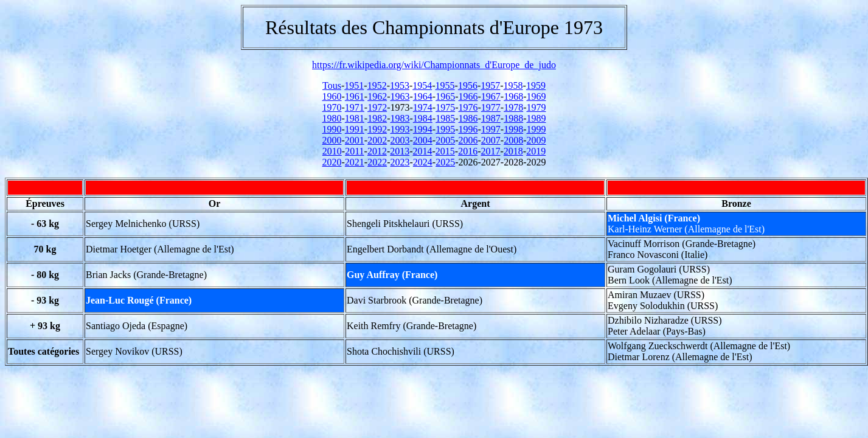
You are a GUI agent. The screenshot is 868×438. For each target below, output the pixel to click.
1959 (536, 85)
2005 (445, 140)
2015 (445, 151)
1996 (468, 129)
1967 (491, 96)
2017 (491, 151)
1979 (536, 107)
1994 (423, 129)
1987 (491, 118)
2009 (536, 140)
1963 (400, 96)
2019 (536, 151)
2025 (445, 162)
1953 (400, 85)
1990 (332, 129)
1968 (513, 96)
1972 (377, 107)
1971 (355, 107)
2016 (468, 151)
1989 (536, 118)
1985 (445, 118)
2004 (423, 140)
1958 (513, 85)
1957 (490, 85)
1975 (445, 107)
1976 (468, 107)
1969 (536, 96)
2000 (332, 140)
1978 (513, 107)
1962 (377, 96)
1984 (423, 118)
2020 (332, 162)
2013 (400, 151)
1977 (491, 107)
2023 (400, 162)
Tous (332, 85)
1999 (536, 129)
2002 (377, 140)
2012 (377, 151)
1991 (355, 129)
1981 (355, 118)
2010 (332, 151)
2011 (354, 151)
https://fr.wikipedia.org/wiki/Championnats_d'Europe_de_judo (434, 65)
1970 (332, 107)
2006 (468, 140)
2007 (491, 140)
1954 (422, 85)
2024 (423, 162)
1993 (400, 129)
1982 (377, 118)
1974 (423, 107)
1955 (445, 85)
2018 (513, 151)
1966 (468, 96)
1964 (423, 96)
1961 (355, 96)
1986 (468, 118)
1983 (400, 118)
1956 (468, 85)
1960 (332, 96)
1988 (513, 118)
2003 (400, 140)
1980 (332, 118)
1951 (354, 85)
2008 (513, 140)
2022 (377, 162)
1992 (377, 129)
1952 (377, 85)
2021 (355, 162)
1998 (513, 129)
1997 (491, 129)
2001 (355, 140)
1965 (445, 96)
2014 (423, 151)
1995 (445, 129)
